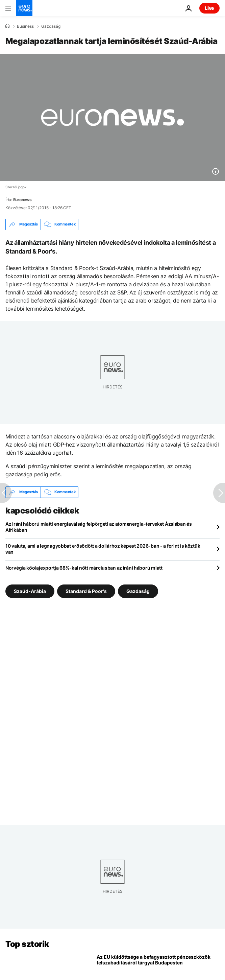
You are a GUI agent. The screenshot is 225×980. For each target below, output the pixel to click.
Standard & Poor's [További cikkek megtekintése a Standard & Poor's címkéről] (86, 591)
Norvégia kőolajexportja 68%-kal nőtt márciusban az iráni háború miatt (84, 568)
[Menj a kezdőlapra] (24, 8)
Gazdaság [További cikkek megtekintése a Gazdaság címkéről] (138, 591)
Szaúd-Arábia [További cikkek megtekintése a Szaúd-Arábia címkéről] (30, 591)
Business (25, 26)
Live (209, 8)
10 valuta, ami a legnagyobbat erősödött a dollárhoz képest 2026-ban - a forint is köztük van (103, 549)
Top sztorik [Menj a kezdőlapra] (27, 944)
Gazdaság (51, 26)
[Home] (7, 26)
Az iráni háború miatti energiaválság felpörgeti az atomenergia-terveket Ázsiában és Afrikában (99, 527)
